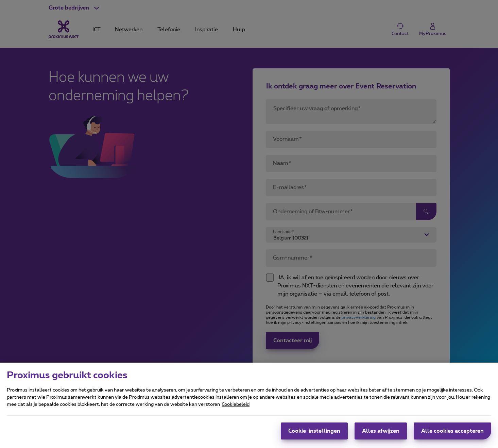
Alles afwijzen (381, 436)
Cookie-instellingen (314, 436)
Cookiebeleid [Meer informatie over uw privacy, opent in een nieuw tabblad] (236, 409)
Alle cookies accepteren (452, 436)
